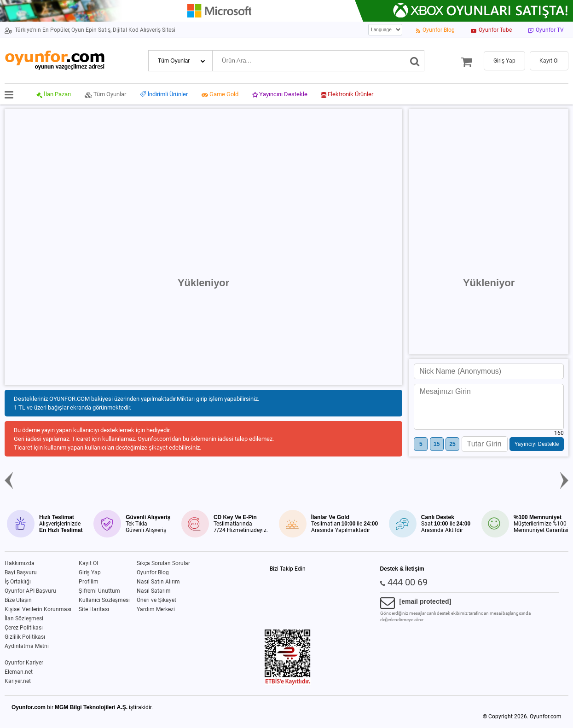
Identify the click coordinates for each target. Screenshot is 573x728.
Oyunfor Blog (153, 572)
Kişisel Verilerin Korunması (38, 609)
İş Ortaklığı (18, 582)
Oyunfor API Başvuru (30, 591)
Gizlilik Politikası (25, 637)
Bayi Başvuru (21, 572)
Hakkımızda (20, 563)
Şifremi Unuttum (99, 591)
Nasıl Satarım (154, 591)
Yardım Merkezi (156, 609)
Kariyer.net (18, 681)
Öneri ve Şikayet (156, 600)
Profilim (89, 582)
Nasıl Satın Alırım (158, 582)
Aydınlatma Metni (27, 646)
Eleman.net (19, 672)
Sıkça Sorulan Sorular (163, 563)
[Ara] (415, 61)
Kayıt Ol (88, 563)
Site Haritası (94, 609)
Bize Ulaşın (18, 600)
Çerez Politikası (24, 628)
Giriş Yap (90, 572)
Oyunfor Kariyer (24, 663)
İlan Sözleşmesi (24, 618)
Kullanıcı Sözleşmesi (104, 600)
